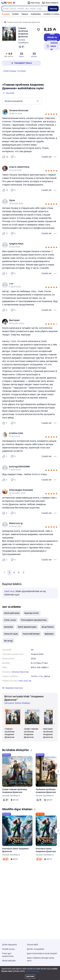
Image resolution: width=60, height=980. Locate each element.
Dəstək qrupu (8, 949)
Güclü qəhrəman (12, 613)
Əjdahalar (49, 634)
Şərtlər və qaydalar (36, 949)
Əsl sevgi (8, 641)
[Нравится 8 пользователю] (5, 310)
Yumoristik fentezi (31, 634)
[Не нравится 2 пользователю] (13, 157)
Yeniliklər (15, 14)
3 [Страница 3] (19, 572)
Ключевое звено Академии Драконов (15, 850)
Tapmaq (53, 9)
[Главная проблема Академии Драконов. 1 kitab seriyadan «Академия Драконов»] (13, 724)
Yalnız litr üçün (11, 634)
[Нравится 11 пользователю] (5, 233)
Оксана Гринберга (11, 796)
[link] (26, 111)
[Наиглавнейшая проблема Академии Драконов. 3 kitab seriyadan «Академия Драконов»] (51, 724)
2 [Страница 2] (14, 572)
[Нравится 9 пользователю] (5, 273)
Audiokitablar (36, 14)
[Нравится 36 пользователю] (5, 157)
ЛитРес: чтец (37, 676)
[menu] (22, 101)
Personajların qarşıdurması (34, 620)
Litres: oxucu (10, 620)
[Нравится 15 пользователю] (5, 190)
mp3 (26, 681)
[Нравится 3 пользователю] (5, 513)
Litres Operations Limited (30, 971)
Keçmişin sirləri (32, 613)
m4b (21, 681)
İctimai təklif (32, 945)
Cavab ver (47, 157)
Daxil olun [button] (9, 591)
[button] (46, 115)
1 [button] (9, 572)
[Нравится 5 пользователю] (5, 480)
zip (30, 681)
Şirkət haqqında (9, 945)
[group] (30, 112)
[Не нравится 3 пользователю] (13, 190)
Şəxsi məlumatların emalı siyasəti (42, 953)
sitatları (34, 56)
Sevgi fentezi (48, 627)
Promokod (6, 14)
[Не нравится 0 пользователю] (13, 233)
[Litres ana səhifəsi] (8, 3)
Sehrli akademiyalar (27, 627)
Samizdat (9, 627)
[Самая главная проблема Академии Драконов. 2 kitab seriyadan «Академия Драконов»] (32, 724)
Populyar (25, 14)
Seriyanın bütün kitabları (17, 703)
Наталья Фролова (20, 672)
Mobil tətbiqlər (9, 961)
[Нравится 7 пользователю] (5, 423)
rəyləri (21, 56)
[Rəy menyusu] (55, 157)
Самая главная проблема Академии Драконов (15, 791)
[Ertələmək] (29, 759)
